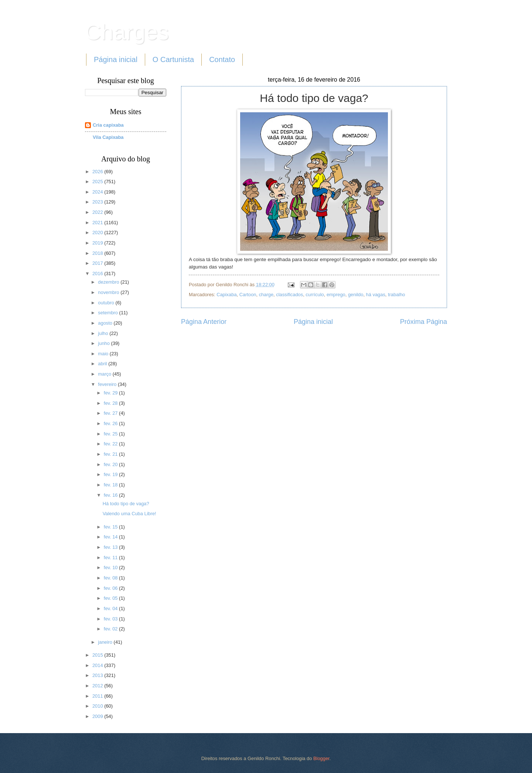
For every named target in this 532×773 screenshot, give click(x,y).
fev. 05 (111, 598)
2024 (98, 192)
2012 (98, 686)
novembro (109, 292)
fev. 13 (111, 547)
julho (104, 333)
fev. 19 (111, 474)
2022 (98, 212)
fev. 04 (111, 608)
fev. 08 (111, 578)
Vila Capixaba (108, 137)
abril (103, 364)
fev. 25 (111, 434)
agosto (106, 323)
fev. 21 (111, 454)
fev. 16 (111, 495)
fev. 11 (111, 557)
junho (104, 343)
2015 (98, 655)
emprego (336, 295)
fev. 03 (111, 619)
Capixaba (226, 295)
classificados (289, 295)
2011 (98, 696)
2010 (98, 706)
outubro (107, 303)
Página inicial (116, 59)
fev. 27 (111, 413)
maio (104, 354)
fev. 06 (111, 588)
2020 (98, 232)
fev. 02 (111, 629)
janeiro (106, 642)
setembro (108, 313)
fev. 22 (111, 444)
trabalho (397, 295)
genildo (356, 295)
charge (266, 295)
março (105, 374)
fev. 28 (111, 403)
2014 (98, 665)
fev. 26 (111, 423)
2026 (98, 172)
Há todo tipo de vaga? (126, 504)
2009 (98, 716)
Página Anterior (204, 322)
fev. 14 (111, 537)
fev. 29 (111, 393)
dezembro (109, 282)
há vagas (376, 295)
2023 (98, 202)
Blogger (321, 758)
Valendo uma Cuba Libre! (129, 514)
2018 (98, 253)
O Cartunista (173, 59)
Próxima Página (424, 322)
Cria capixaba (108, 125)
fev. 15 (111, 527)
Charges (127, 32)
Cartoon (248, 295)
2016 (98, 273)
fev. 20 (111, 464)
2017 (98, 263)
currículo (315, 295)
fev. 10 (111, 567)
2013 (98, 675)
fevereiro (108, 384)
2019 (98, 243)
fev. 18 (111, 485)
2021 (98, 223)
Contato (222, 59)
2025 (98, 182)
